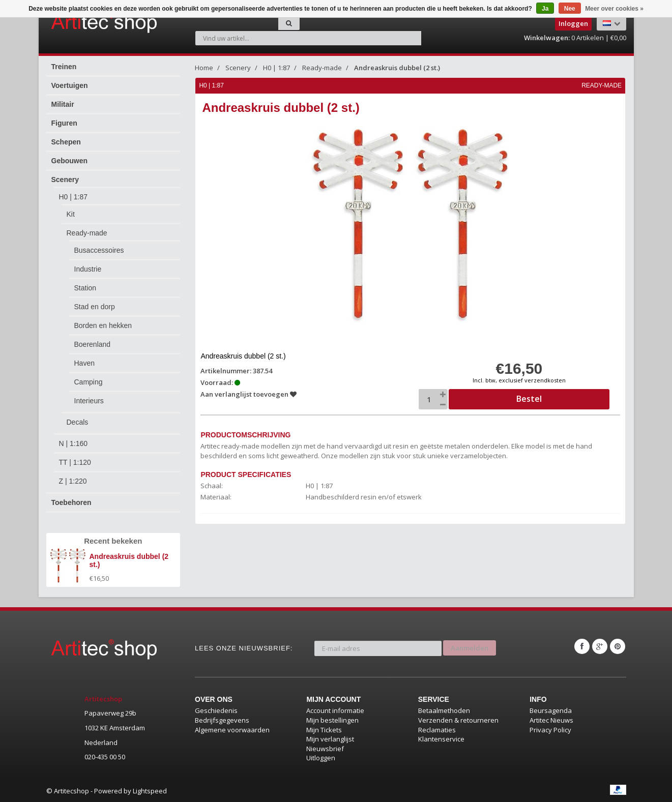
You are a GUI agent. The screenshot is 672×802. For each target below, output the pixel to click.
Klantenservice (441, 739)
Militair (63, 104)
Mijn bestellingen (332, 720)
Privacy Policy (550, 730)
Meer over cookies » (614, 9)
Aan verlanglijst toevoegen (249, 394)
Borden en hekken (103, 325)
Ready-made (87, 233)
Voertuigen (70, 85)
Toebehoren (71, 502)
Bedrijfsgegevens (222, 720)
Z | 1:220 (73, 481)
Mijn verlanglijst (330, 739)
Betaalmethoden (444, 710)
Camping (89, 382)
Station (85, 288)
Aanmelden (470, 646)
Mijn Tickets (324, 730)
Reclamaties (437, 730)
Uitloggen (321, 758)
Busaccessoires (99, 250)
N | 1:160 (74, 443)
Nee (570, 9)
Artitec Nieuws (551, 720)
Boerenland (93, 344)
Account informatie (335, 710)
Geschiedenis (216, 710)
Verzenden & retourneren (458, 720)
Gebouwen (70, 161)
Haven (84, 363)
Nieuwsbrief (325, 749)
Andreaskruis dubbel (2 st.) (397, 68)
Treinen (64, 67)
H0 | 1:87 (74, 197)
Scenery (65, 180)
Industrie (88, 269)
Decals (78, 422)
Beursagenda (551, 710)
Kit (71, 214)
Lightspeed (150, 791)
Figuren (64, 123)
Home (204, 68)
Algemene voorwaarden (232, 730)
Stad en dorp (95, 307)
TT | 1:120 (75, 462)
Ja (545, 9)
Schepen (66, 142)
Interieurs (89, 401)
